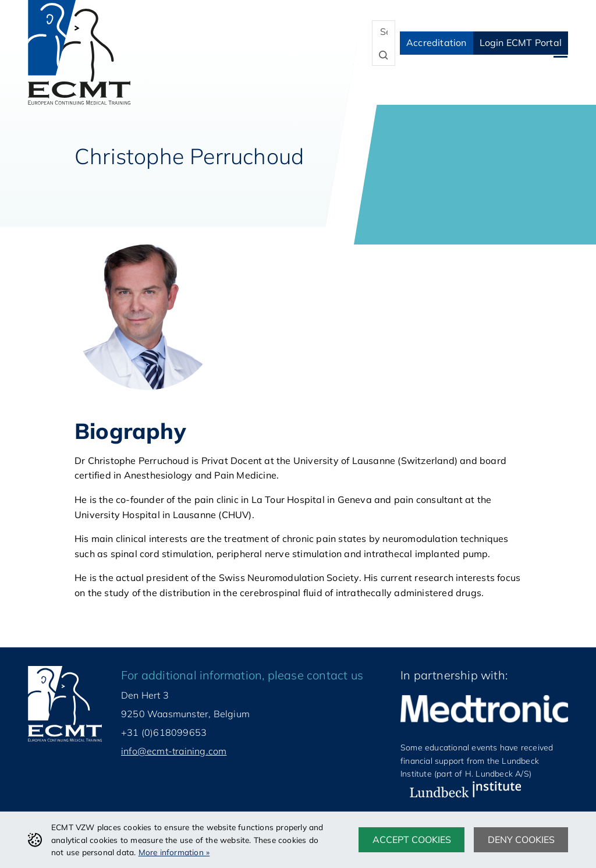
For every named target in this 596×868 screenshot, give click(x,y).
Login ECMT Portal (521, 42)
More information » (174, 852)
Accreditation (437, 42)
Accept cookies (412, 839)
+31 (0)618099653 (164, 732)
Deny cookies (521, 839)
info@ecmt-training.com (174, 751)
